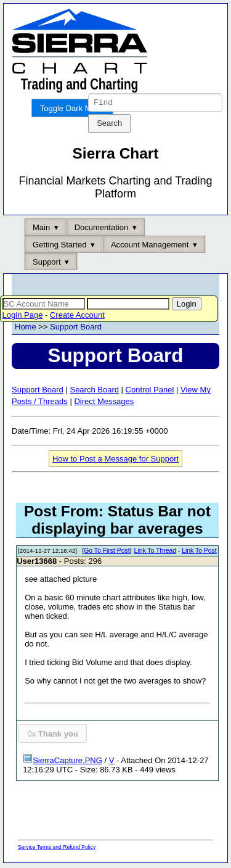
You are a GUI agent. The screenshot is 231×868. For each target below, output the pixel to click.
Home (26, 329)
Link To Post (199, 552)
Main (41, 229)
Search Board (94, 391)
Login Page (23, 317)
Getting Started (59, 246)
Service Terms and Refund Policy (57, 849)
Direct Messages (104, 403)
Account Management (150, 246)
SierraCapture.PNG (63, 762)
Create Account (77, 317)
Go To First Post (107, 552)
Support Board (76, 329)
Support (47, 264)
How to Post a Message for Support (115, 461)
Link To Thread (155, 552)
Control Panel (150, 391)
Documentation (101, 229)
